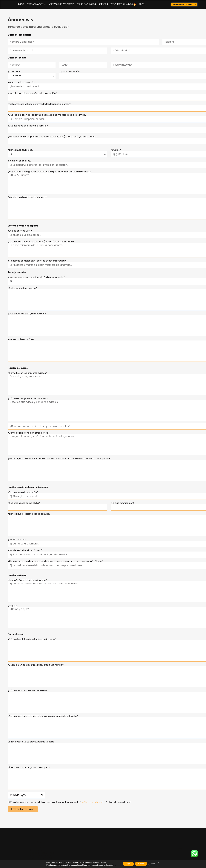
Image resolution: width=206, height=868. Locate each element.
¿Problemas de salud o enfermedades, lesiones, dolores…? (39, 104)
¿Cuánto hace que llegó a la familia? (28, 126)
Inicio (21, 4)
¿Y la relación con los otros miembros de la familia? (36, 665)
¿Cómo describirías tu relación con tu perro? (32, 639)
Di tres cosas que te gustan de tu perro (29, 767)
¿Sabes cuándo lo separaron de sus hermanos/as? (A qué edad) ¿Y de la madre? (52, 137)
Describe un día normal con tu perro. (28, 197)
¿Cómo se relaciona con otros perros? (28, 433)
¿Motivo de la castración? (22, 82)
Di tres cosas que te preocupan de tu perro (31, 742)
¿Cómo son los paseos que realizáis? (28, 399)
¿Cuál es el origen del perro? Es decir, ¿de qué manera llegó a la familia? (47, 115)
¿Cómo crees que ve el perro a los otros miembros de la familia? (43, 716)
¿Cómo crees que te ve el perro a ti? (27, 691)
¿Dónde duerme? (17, 540)
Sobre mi (103, 4)
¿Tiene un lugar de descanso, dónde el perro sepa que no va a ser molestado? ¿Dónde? (55, 561)
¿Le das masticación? (123, 503)
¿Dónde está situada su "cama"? (25, 550)
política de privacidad (93, 802)
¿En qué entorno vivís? (20, 231)
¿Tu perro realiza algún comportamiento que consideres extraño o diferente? (50, 172)
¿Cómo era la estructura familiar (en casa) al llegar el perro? (41, 242)
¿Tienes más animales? (20, 150)
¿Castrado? (14, 72)
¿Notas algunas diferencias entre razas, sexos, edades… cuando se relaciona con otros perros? (59, 459)
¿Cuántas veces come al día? (24, 503)
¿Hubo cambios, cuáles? (21, 339)
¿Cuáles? (116, 150)
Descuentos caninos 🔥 (123, 4)
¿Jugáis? (12, 606)
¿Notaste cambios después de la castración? (32, 93)
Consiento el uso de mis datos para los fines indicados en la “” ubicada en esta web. (71, 802)
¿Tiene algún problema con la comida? (29, 514)
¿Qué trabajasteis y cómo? (22, 288)
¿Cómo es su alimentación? (23, 492)
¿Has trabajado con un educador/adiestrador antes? (37, 277)
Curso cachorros (86, 4)
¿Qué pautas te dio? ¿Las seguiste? (27, 314)
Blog (142, 4)
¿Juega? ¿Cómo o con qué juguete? (27, 580)
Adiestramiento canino (61, 4)
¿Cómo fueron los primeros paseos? (27, 373)
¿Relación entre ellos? (19, 161)
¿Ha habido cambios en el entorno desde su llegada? (37, 261)
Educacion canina (36, 4)
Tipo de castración (69, 72)
